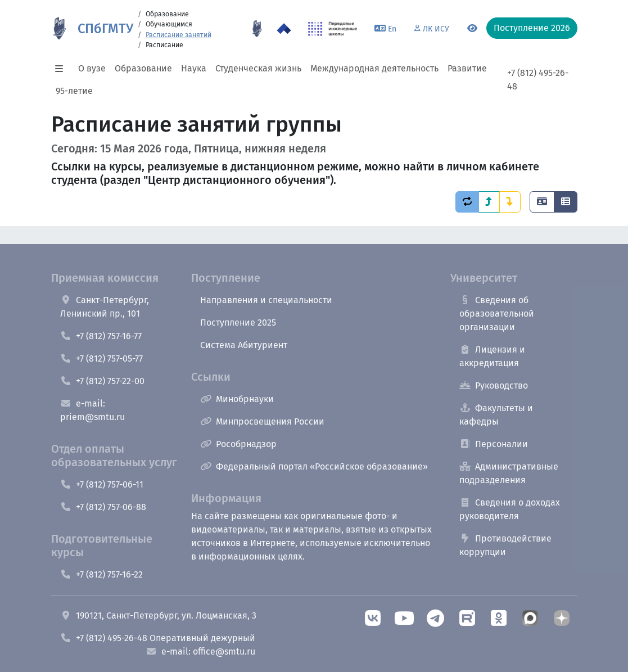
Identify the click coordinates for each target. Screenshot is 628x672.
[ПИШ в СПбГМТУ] (333, 29)
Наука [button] (194, 68)
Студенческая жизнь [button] (258, 68)
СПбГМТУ (105, 29)
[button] (62, 69)
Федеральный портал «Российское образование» (314, 466)
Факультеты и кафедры (496, 415)
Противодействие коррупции (505, 545)
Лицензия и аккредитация (492, 356)
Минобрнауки (237, 399)
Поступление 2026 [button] (532, 28)
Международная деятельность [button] (374, 68)
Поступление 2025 (238, 323)
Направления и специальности (266, 300)
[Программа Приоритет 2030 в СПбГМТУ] (284, 29)
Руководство (494, 385)
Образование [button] (143, 68)
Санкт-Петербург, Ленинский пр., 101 (105, 307)
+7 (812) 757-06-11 (102, 484)
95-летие (74, 91)
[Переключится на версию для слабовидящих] (472, 29)
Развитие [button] (467, 68)
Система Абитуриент (244, 345)
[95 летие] (257, 29)
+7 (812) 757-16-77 (101, 336)
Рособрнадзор (238, 444)
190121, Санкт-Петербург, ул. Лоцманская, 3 (158, 615)
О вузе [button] (92, 68)
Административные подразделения (509, 473)
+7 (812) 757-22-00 (102, 381)
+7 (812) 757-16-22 (101, 574)
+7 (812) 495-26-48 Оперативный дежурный (158, 638)
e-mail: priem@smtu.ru (92, 410)
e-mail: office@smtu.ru (200, 651)
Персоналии (494, 444)
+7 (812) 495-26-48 (538, 80)
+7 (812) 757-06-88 (103, 507)
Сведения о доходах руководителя (510, 509)
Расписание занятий (179, 35)
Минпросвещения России (262, 421)
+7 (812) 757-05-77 (101, 358)
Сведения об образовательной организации (497, 314)
